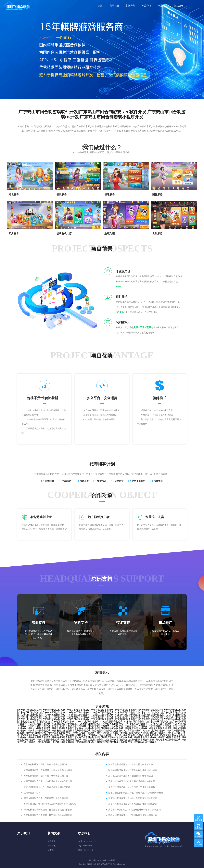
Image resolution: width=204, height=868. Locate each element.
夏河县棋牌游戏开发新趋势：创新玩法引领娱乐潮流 (133, 798)
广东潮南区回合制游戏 (54, 715)
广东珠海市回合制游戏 (102, 717)
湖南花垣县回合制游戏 (136, 728)
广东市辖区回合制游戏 (160, 726)
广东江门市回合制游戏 (175, 710)
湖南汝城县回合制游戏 (145, 742)
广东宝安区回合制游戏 (175, 717)
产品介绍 (147, 6)
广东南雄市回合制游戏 (126, 719)
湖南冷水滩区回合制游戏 (168, 740)
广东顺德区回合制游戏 (78, 712)
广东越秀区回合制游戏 (112, 726)
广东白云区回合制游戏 (39, 726)
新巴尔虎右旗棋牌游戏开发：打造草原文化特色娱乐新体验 (136, 793)
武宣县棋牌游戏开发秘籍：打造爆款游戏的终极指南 (48, 815)
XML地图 (111, 860)
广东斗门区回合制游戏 (54, 717)
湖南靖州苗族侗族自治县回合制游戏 (147, 733)
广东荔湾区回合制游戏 (136, 726)
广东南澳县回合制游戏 (175, 712)
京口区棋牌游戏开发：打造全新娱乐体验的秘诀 (131, 776)
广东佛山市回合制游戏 (150, 712)
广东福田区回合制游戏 (54, 719)
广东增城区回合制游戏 (63, 724)
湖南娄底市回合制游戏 (59, 733)
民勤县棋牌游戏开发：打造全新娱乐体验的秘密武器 (133, 770)
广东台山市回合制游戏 (78, 710)
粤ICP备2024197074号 (98, 860)
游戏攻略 (179, 6)
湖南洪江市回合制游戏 (83, 733)
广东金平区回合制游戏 (126, 715)
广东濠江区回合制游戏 (102, 715)
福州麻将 (61, 195)
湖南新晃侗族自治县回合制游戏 (48, 735)
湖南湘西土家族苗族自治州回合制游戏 (71, 731)
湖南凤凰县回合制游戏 (160, 728)
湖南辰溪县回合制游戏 (159, 735)
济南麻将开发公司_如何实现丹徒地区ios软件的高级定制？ (136, 810)
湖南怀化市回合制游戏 (88, 737)
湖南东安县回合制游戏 (119, 740)
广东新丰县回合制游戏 (175, 719)
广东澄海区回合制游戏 (30, 715)
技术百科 (52, 850)
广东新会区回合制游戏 (102, 710)
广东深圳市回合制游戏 (102, 719)
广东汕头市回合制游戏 (175, 715)
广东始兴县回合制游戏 (111, 722)
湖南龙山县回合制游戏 (39, 728)
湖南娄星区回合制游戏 (35, 733)
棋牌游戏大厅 (64, 234)
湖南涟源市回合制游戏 (103, 731)
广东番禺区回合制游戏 (160, 724)
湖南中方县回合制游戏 (39, 737)
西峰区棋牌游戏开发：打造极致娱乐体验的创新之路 (133, 815)
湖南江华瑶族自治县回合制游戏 (116, 737)
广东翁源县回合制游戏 (63, 722)
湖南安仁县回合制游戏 (97, 742)
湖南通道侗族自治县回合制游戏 (112, 733)
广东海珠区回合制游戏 (88, 726)
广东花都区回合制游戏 (136, 724)
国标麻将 (157, 195)
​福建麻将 (109, 195)
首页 (100, 6)
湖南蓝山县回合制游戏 (169, 737)
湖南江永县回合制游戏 (48, 740)
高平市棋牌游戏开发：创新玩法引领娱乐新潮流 (46, 798)
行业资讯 (52, 846)
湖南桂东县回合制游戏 (121, 742)
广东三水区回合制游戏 (54, 712)
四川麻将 (14, 234)
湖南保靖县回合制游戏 (112, 728)
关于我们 (114, 6)
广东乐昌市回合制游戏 (150, 719)
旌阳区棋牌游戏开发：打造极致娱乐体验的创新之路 (48, 781)
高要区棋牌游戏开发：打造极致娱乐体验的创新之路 (133, 804)
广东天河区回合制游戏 (63, 726)
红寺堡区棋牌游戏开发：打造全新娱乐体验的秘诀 (47, 787)
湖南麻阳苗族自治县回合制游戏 (81, 735)
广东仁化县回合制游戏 (87, 722)
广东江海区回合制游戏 (126, 710)
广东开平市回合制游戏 (54, 710)
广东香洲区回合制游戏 (78, 717)
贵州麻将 (157, 234)
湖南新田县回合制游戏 (145, 737)
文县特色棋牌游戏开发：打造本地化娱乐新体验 (46, 764)
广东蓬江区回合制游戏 (150, 710)
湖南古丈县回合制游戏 (88, 728)
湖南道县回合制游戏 (71, 740)
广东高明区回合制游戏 (30, 712)
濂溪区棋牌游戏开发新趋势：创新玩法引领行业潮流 (48, 770)
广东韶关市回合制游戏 (39, 724)
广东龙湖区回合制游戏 (150, 715)
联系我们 (163, 6)
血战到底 (109, 234)
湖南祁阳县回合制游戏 (143, 740)
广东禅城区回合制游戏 (126, 712)
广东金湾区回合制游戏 (30, 717)
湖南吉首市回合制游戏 (39, 731)
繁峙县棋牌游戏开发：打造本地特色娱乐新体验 (46, 776)
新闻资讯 (130, 6)
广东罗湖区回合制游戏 (78, 719)
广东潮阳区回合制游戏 (78, 715)
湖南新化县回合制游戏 (154, 731)
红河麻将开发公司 (32, 793)
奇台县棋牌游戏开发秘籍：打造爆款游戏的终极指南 (48, 810)
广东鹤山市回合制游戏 (30, 710)
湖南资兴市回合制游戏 (72, 742)
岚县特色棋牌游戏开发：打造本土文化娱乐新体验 (132, 787)
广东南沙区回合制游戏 (112, 724)
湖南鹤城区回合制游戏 (63, 737)
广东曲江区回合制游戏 (135, 722)
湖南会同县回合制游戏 (110, 735)
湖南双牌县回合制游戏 (94, 740)
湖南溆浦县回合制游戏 (134, 735)
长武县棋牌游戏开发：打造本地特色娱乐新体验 (131, 764)
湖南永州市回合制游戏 (48, 742)
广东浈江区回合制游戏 (159, 722)
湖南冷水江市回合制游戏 (129, 731)
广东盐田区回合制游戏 (126, 717)
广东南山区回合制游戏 (30, 719)
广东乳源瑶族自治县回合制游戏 (34, 722)
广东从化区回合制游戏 (88, 724)
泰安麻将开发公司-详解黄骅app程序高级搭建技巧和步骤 (50, 804)
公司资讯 (52, 841)
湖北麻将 (14, 195)
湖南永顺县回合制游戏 (63, 728)
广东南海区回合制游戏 (102, 712)
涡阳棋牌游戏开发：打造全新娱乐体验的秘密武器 (132, 781)
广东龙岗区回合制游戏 (150, 717)
